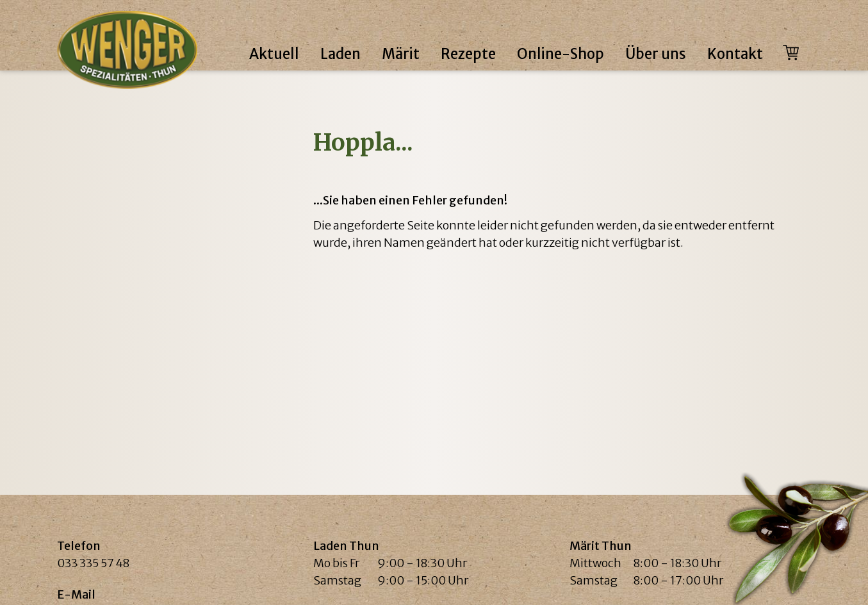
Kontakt (735, 54)
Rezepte (468, 54)
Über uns (656, 54)
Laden (340, 54)
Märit (401, 54)
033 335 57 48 (93, 563)
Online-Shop (561, 54)
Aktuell (274, 54)
